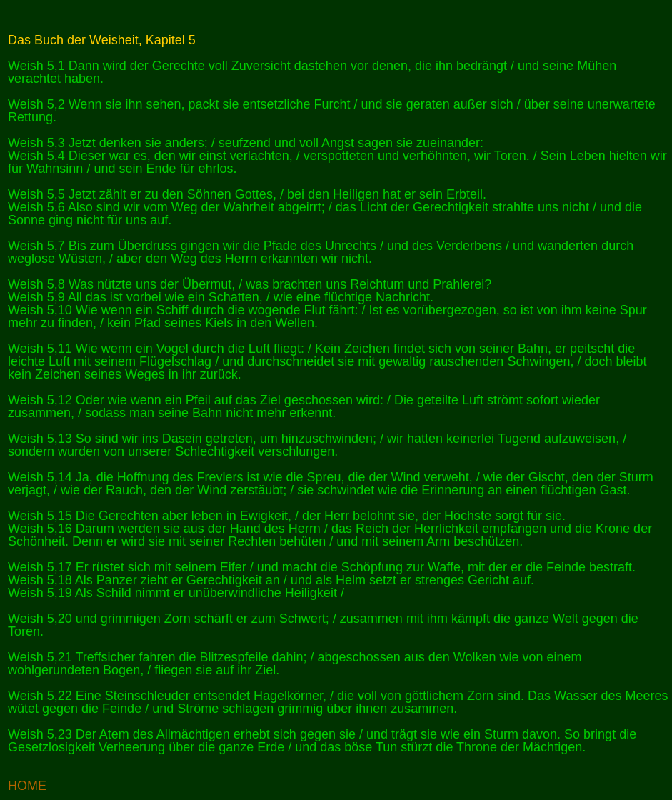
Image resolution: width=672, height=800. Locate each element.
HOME (27, 786)
